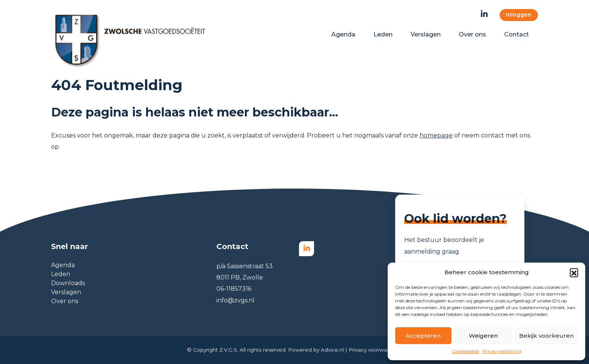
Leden (61, 274)
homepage (436, 135)
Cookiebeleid (465, 351)
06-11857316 (234, 289)
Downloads (68, 283)
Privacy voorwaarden (375, 350)
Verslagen (66, 292)
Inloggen (519, 15)
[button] (574, 272)
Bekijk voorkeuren (546, 336)
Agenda (63, 265)
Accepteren (423, 336)
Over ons (65, 301)
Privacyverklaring (502, 351)
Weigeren (483, 336)
